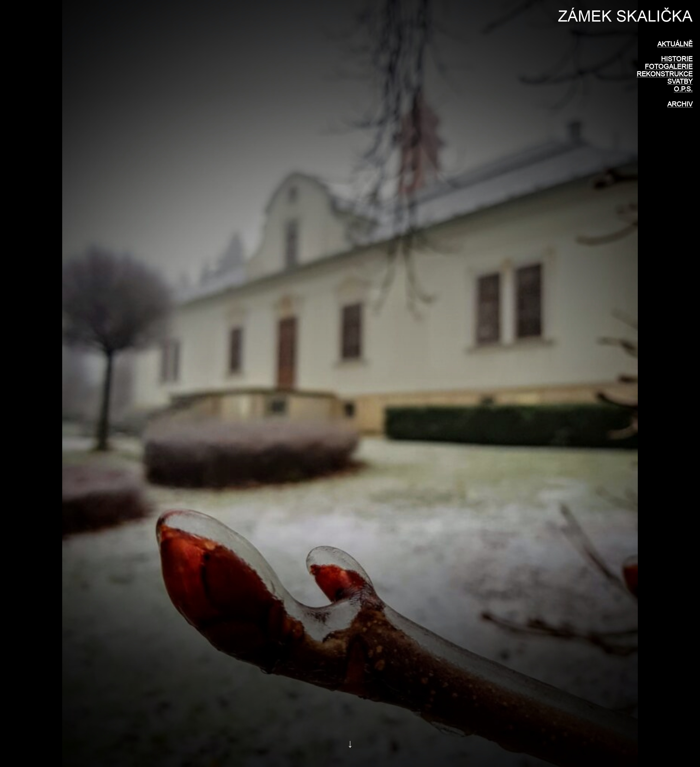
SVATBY (680, 81)
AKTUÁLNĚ (675, 44)
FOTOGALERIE (669, 66)
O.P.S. (683, 89)
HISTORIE (677, 59)
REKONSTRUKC (662, 74)
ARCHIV (680, 104)
